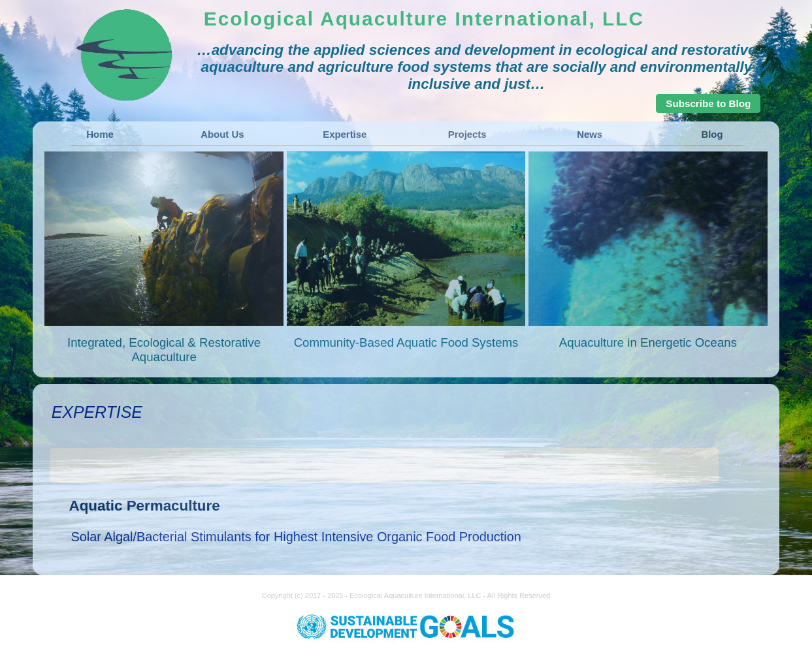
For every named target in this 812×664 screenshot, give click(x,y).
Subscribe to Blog (708, 103)
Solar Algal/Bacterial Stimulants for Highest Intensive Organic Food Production (296, 537)
